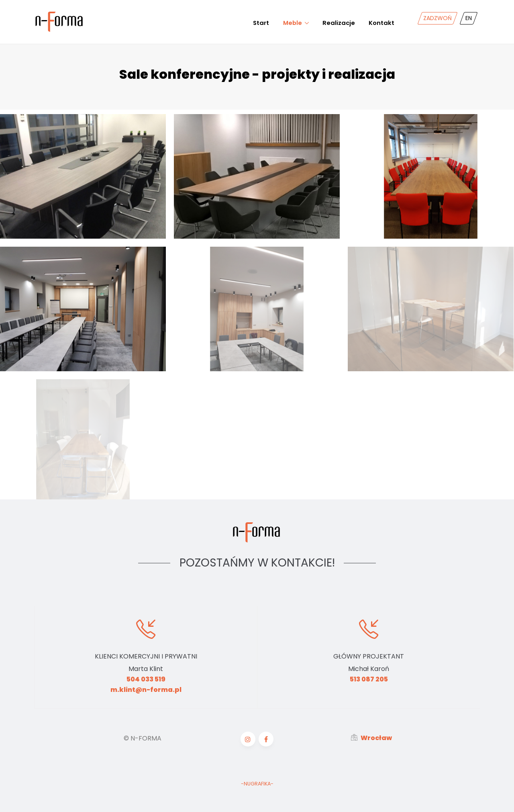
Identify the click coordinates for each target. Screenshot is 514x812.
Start (261, 23)
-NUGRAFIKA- (257, 784)
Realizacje (339, 23)
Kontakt (381, 23)
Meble (293, 23)
